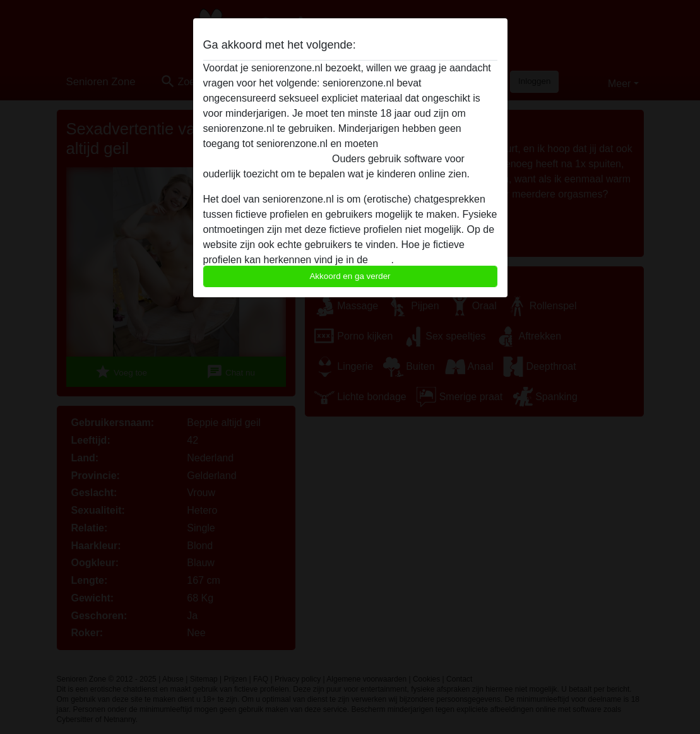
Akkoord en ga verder (350, 276)
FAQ (381, 260)
